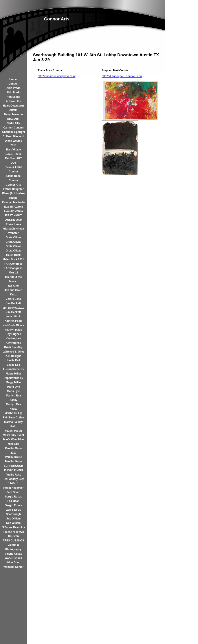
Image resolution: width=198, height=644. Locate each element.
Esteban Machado (13, 202)
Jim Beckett (13, 303)
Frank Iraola (13, 224)
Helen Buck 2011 (13, 259)
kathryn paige (13, 330)
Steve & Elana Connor (13, 169)
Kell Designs (13, 356)
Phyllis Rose (13, 475)
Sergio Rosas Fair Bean (14, 499)
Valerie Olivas (13, 554)
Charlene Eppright (13, 132)
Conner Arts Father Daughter (14, 187)
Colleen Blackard (13, 136)
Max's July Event (13, 435)
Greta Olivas (14, 237)
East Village (13, 150)
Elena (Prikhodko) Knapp (13, 196)
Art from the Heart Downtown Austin (14, 106)
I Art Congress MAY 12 (13, 270)
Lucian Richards (13, 369)
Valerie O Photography (13, 547)
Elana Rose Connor (14, 178)
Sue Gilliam (13, 519)
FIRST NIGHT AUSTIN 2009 (13, 218)
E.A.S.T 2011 (13, 154)
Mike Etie (13, 444)
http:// (122, 76)
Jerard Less (13, 299)
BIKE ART (13, 119)
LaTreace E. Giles (13, 352)
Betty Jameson (13, 114)
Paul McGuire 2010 (14, 450)
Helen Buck (13, 255)
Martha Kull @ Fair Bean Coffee (13, 415)
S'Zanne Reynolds (13, 527)
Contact (14, 84)
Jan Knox (13, 286)
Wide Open (14, 563)
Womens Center (13, 567)
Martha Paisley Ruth (13, 424)
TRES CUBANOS (13, 541)
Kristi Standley (13, 347)
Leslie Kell (13, 360)
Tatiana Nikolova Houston (13, 534)
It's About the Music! (13, 279)
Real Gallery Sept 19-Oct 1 (14, 481)
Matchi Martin (13, 431)
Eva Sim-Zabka (13, 207)
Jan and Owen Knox (13, 292)
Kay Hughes (13, 334)
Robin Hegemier (13, 488)
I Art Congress (13, 264)
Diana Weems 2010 (13, 143)
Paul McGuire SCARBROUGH (13, 464)
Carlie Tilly (13, 123)
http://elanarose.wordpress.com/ (57, 76)
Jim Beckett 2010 (13, 308)
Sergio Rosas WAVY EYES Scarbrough (14, 510)
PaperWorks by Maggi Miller (13, 380)
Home (14, 79)
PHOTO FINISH (13, 470)
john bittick (13, 317)
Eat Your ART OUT (13, 161)
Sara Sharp (13, 492)
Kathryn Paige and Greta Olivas (13, 323)
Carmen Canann (13, 128)
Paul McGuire (14, 457)
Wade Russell (13, 558)
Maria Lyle (13, 387)
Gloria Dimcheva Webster (14, 231)
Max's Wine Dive (13, 440)
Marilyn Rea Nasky (13, 398)
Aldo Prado (13, 88)
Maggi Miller (13, 374)
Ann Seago (14, 97)
